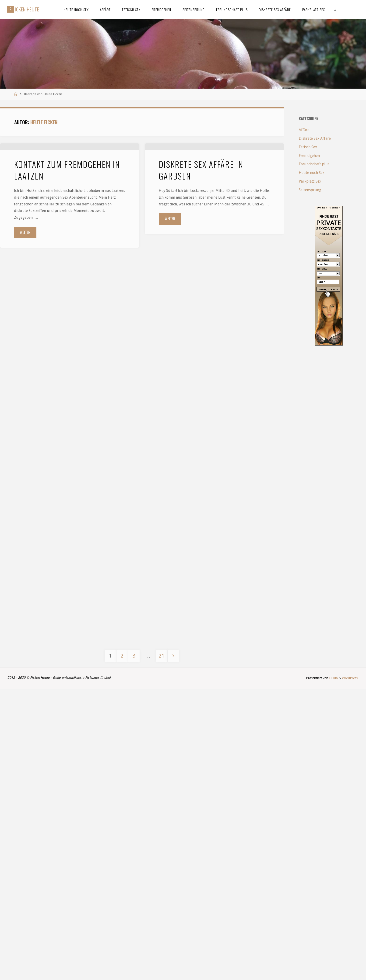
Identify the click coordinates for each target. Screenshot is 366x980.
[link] (335, 9)
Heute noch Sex (312, 173)
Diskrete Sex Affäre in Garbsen (201, 224)
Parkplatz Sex (310, 181)
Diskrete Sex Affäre (315, 138)
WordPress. (350, 969)
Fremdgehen (309, 156)
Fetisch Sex (308, 147)
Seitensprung (310, 190)
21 (162, 947)
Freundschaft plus (314, 164)
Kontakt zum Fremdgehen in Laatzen (67, 224)
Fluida (333, 969)
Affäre (304, 130)
